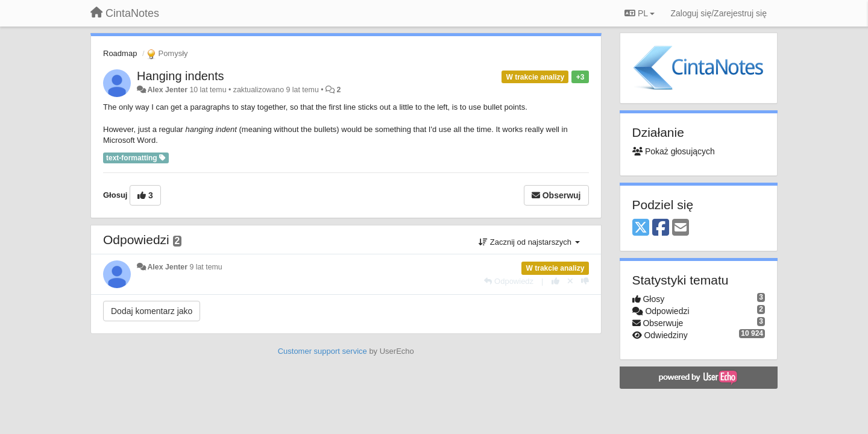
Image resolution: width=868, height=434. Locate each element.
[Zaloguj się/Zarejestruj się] (719, 13)
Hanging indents (181, 76)
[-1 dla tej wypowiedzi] (585, 281)
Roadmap (120, 53)
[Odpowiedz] (509, 281)
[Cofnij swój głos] (570, 281)
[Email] (681, 228)
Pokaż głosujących (674, 151)
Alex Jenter (167, 90)
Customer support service (322, 351)
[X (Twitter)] (641, 228)
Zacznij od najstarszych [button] (529, 242)
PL (640, 13)
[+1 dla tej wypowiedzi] (555, 281)
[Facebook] (661, 228)
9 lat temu (206, 267)
